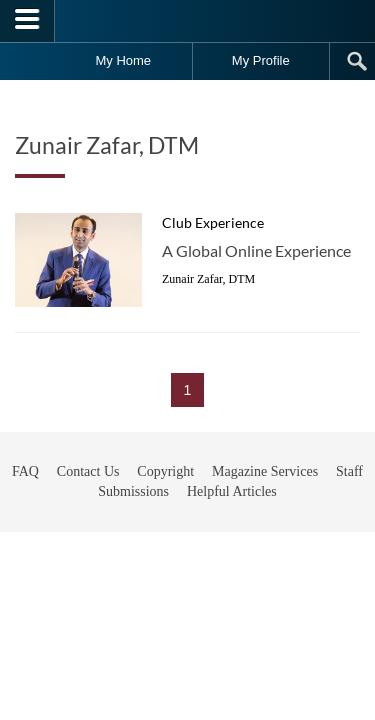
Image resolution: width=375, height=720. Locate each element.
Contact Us (88, 521)
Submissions (133, 541)
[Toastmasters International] (188, 20)
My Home (123, 60)
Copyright (165, 521)
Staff (349, 521)
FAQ (25, 521)
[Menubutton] (27, 21)
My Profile (261, 60)
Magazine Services (265, 521)
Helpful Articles (232, 541)
